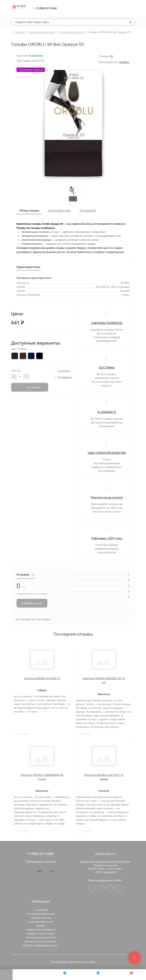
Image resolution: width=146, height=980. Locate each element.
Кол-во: (16, 371)
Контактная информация (41, 914)
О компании (41, 910)
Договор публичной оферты (41, 941)
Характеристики (59, 211)
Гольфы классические (42, 32)
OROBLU (124, 62)
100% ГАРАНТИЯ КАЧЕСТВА (107, 453)
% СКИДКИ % (107, 412)
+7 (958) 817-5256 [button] (41, 854)
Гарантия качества (41, 918)
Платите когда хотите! (107, 497)
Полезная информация (41, 922)
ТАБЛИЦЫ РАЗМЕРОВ (107, 323)
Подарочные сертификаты (41, 930)
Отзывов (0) (88, 211)
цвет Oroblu (19, 349)
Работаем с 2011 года (107, 538)
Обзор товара (29, 211)
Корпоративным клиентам (41, 937)
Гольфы (20, 32)
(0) (111, 56)
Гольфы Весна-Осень (71, 32)
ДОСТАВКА (107, 368)
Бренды (41, 926)
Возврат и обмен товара (41, 933)
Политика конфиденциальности (41, 945)
